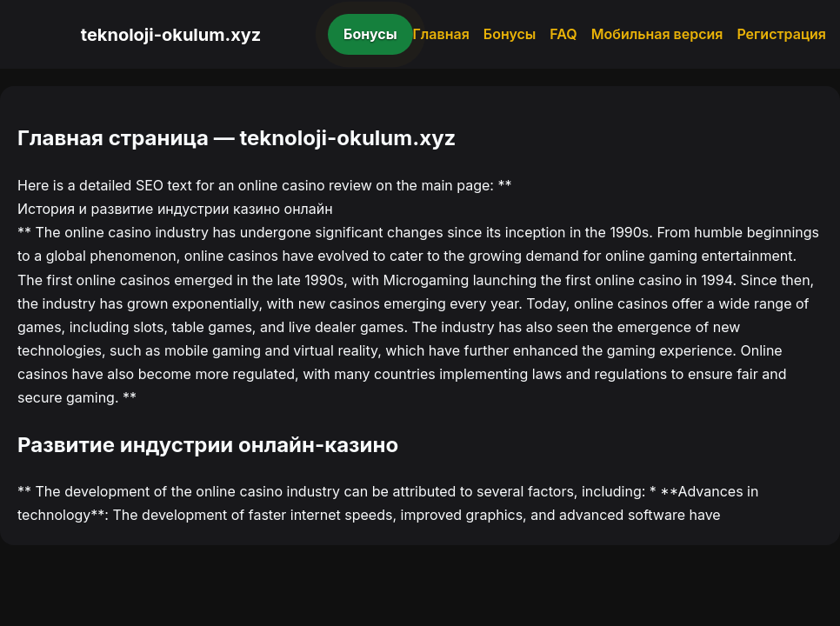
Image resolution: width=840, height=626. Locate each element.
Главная (441, 34)
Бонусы (370, 34)
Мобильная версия (657, 34)
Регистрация (781, 34)
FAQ (563, 34)
